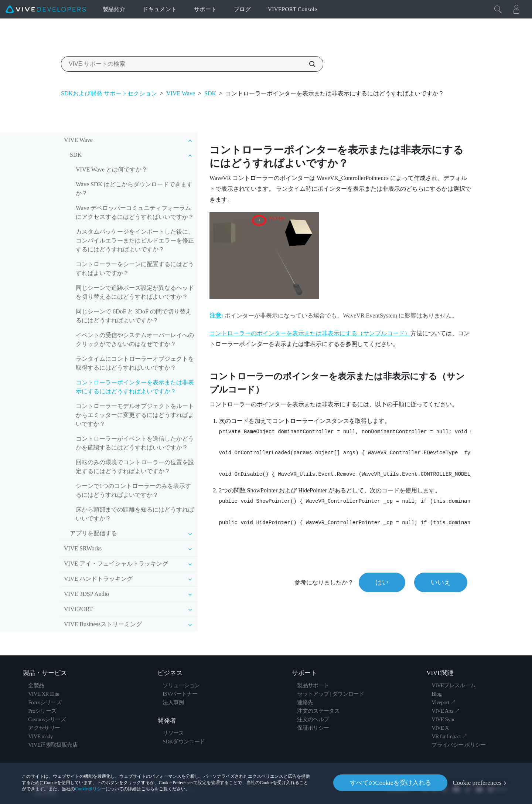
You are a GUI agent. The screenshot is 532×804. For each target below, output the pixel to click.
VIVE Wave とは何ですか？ (112, 169)
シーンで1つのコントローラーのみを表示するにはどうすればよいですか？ (133, 490)
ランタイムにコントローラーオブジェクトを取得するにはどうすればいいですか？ (135, 363)
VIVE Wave (181, 93)
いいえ (441, 582)
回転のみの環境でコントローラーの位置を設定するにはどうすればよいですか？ (135, 467)
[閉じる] (498, 9)
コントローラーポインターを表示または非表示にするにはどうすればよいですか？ (135, 387)
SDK (210, 93)
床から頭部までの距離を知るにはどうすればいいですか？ (135, 514)
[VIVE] (46, 9)
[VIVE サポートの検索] (308, 64)
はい (382, 582)
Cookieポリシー (90, 789)
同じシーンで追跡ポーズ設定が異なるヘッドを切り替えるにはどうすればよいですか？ (135, 292)
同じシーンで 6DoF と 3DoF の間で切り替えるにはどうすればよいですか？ (134, 316)
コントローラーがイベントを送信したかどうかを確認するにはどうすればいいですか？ (135, 443)
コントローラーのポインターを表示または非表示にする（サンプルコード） (310, 333)
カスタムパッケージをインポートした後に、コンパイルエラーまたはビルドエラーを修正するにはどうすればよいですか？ (135, 240)
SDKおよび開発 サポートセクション (109, 93)
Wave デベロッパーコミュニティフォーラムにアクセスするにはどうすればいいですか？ (135, 212)
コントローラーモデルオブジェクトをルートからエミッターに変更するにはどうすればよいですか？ (135, 415)
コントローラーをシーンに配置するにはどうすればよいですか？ (135, 269)
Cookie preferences (477, 783)
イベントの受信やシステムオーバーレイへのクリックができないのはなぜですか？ (135, 340)
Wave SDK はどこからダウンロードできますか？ (134, 189)
